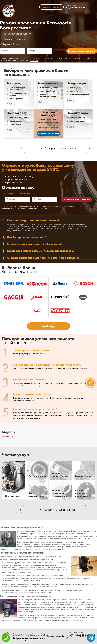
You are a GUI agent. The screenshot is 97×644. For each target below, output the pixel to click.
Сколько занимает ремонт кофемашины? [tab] (35, 244)
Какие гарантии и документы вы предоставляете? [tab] (41, 251)
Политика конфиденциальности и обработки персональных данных (28, 639)
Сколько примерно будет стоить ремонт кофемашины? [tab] (44, 258)
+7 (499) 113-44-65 (76, 8)
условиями (34, 60)
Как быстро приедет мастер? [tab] (27, 237)
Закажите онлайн (51, 7)
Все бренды (48, 326)
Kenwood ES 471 (8, 437)
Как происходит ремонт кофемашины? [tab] (33, 221)
